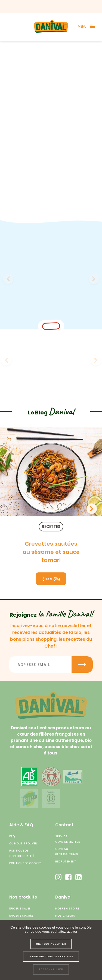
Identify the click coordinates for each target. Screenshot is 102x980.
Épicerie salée (20, 909)
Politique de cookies (26, 863)
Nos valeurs (65, 916)
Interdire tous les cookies (51, 956)
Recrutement (66, 861)
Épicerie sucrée (21, 916)
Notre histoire (67, 909)
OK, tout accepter (51, 944)
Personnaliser (51, 969)
